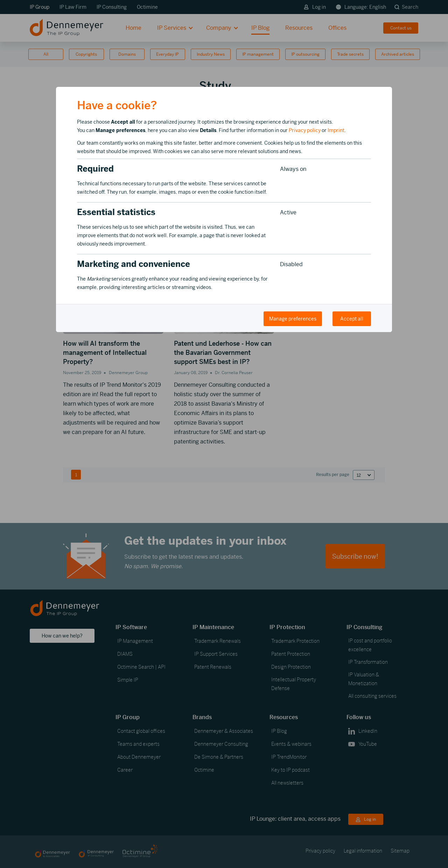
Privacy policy (305, 130)
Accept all (352, 319)
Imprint (336, 130)
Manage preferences (293, 319)
